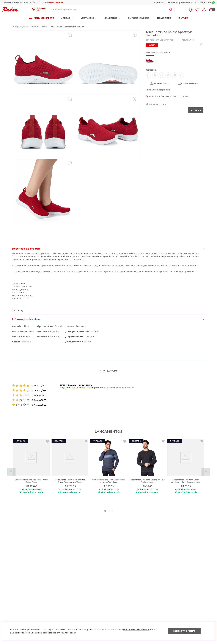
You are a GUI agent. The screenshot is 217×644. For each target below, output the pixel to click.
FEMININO (35, 27)
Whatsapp (206, 2)
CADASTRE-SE (85, 388)
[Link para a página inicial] (14, 27)
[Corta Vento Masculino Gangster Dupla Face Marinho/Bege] (70, 472)
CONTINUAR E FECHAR (184, 631)
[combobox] (113, 9)
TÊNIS (44, 27)
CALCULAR (195, 110)
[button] (191, 10)
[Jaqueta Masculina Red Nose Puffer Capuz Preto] (31, 472)
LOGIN (69, 388)
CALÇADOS (23, 27)
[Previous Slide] (11, 472)
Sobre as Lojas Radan (166, 2)
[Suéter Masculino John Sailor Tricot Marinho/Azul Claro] (108, 472)
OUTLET (183, 18)
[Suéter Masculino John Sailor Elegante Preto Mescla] (147, 472)
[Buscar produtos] (171, 9)
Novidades (164, 18)
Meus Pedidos (189, 2)
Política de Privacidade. (136, 629)
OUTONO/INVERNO (139, 18)
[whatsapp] (201, 44)
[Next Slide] (206, 472)
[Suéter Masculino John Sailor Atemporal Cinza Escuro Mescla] (186, 472)
